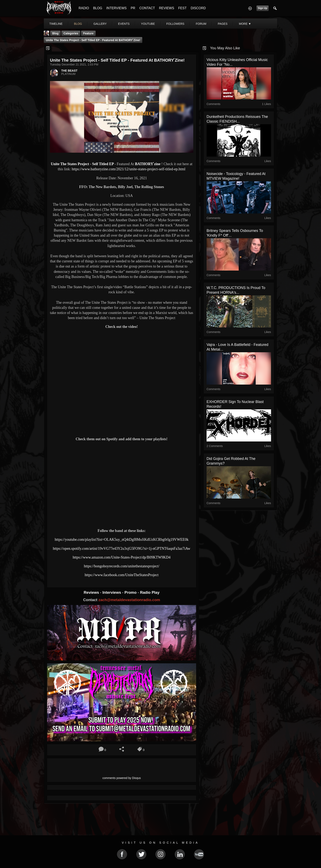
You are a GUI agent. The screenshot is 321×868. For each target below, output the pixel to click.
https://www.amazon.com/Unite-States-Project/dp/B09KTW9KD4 (122, 557)
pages (223, 24)
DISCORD (198, 8)
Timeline (56, 24)
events (124, 24)
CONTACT (147, 8)
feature (88, 33)
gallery (100, 24)
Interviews (112, 592)
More (245, 24)
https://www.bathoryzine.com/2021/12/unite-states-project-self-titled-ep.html (128, 169)
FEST (183, 8)
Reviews (92, 592)
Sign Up (263, 8)
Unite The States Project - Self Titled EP (82, 164)
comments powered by (122, 778)
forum (201, 24)
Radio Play (150, 592)
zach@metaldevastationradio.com (129, 600)
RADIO (84, 8)
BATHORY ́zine (148, 164)
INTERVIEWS (116, 8)
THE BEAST (69, 71)
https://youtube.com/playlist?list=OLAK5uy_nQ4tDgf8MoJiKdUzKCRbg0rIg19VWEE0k (122, 540)
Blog (55, 33)
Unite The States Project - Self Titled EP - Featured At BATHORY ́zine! (93, 40)
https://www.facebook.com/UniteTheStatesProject (122, 575)
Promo (131, 592)
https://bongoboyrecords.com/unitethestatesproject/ (122, 566)
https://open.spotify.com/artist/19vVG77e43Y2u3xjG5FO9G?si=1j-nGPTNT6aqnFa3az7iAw (122, 549)
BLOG (98, 8)
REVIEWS (167, 8)
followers (175, 24)
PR (133, 8)
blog (78, 24)
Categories (71, 33)
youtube (148, 24)
